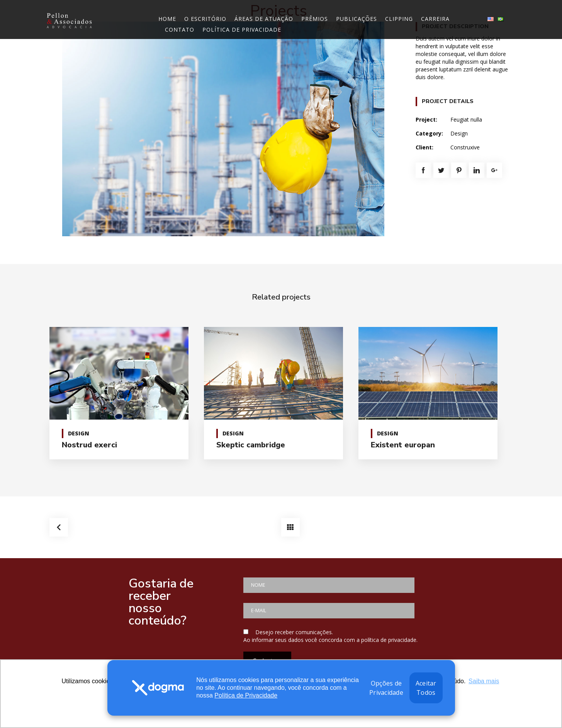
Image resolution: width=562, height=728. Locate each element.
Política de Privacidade (246, 695)
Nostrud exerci (89, 445)
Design (459, 133)
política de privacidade (389, 640)
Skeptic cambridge (251, 445)
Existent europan (403, 445)
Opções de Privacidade (386, 688)
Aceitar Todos (426, 688)
